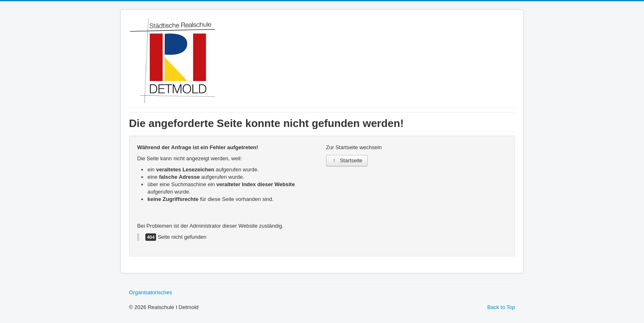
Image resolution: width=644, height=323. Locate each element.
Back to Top (501, 307)
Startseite (347, 160)
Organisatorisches (151, 292)
